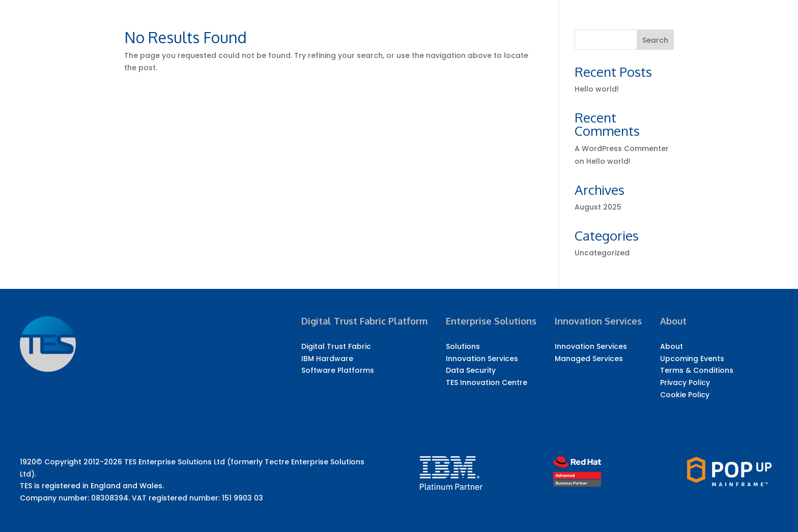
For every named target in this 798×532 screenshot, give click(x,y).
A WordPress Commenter (622, 149)
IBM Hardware (327, 359)
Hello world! (597, 89)
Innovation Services (482, 359)
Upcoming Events (692, 359)
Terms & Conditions (697, 370)
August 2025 (598, 207)
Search (655, 40)
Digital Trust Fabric (336, 346)
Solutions (463, 346)
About (672, 346)
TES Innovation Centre (487, 382)
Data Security (471, 370)
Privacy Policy (685, 382)
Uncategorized (602, 253)
